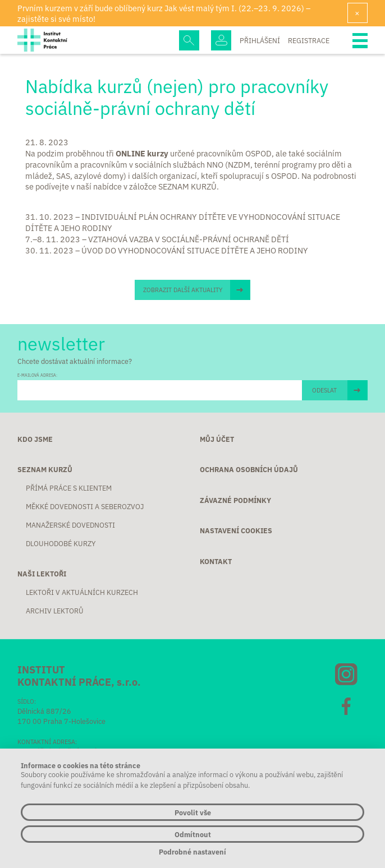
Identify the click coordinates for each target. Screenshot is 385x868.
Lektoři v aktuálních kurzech (82, 592)
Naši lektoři (42, 574)
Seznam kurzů (45, 469)
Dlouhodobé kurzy (61, 543)
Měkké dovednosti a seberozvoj (85, 506)
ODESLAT (324, 390)
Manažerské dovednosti (70, 525)
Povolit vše (193, 812)
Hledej (189, 40)
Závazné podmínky (235, 500)
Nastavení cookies (236, 530)
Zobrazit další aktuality (183, 290)
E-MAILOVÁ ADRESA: (37, 375)
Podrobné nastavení (192, 851)
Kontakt (216, 561)
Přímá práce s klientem (69, 488)
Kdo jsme (35, 439)
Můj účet (217, 439)
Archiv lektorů (55, 611)
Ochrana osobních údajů (249, 469)
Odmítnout (193, 834)
